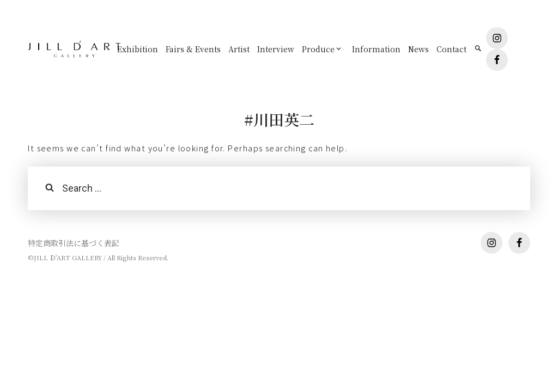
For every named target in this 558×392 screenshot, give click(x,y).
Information (376, 49)
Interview (276, 49)
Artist (239, 49)
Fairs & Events (193, 49)
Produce (318, 49)
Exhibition (138, 49)
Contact (451, 49)
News (418, 49)
